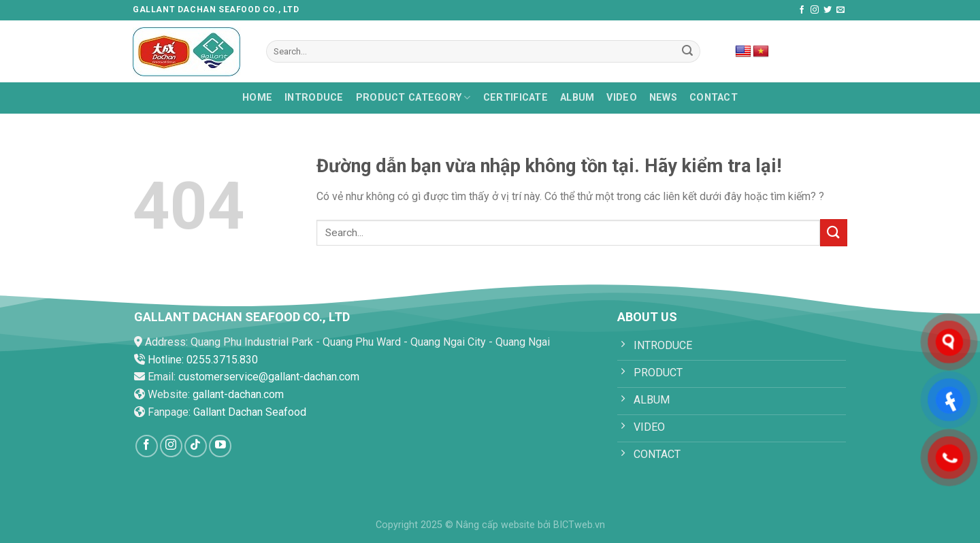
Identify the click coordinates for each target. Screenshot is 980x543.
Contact (714, 98)
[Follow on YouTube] (220, 446)
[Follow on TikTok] (196, 446)
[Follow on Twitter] (828, 10)
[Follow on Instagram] (815, 10)
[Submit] (688, 52)
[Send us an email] (840, 10)
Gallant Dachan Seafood (250, 412)
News (663, 98)
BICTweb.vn (579, 525)
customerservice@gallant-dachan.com (269, 377)
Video (621, 98)
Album (577, 98)
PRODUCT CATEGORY (413, 98)
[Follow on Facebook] (802, 10)
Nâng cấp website (495, 525)
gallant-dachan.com (238, 394)
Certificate (516, 98)
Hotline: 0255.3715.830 (203, 360)
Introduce (314, 98)
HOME (257, 98)
